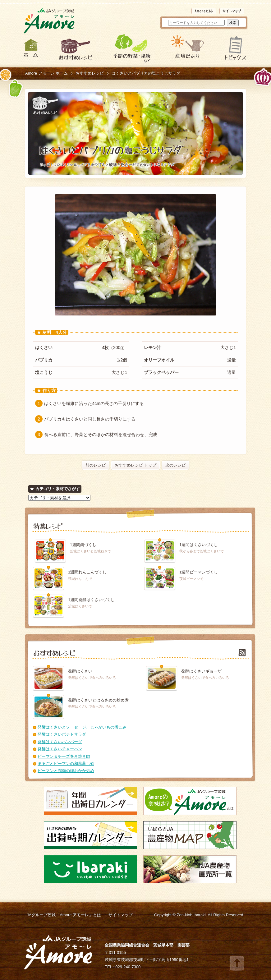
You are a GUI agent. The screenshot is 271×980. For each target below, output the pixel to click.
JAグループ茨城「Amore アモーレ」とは (64, 915)
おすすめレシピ (90, 73)
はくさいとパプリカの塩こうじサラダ (146, 73)
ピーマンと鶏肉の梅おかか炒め (66, 771)
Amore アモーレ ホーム (46, 73)
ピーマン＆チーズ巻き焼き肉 (64, 756)
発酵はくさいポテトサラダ (62, 734)
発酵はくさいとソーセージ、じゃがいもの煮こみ (82, 727)
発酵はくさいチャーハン (60, 749)
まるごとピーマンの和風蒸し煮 (66, 764)
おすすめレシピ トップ (135, 465)
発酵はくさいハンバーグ (60, 742)
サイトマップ (121, 915)
